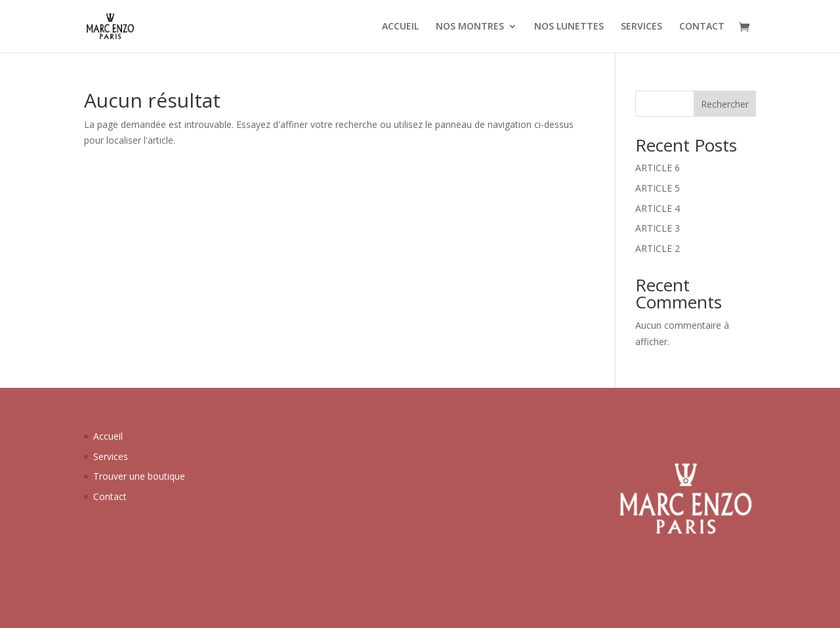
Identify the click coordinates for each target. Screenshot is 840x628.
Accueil (108, 436)
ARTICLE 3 (658, 228)
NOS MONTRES (470, 27)
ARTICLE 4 (658, 208)
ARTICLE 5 (658, 188)
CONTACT (702, 27)
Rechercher (725, 104)
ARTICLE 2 (658, 248)
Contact (110, 496)
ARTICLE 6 (658, 168)
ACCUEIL (400, 27)
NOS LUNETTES (569, 27)
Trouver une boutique (139, 476)
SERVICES (641, 27)
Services (111, 456)
